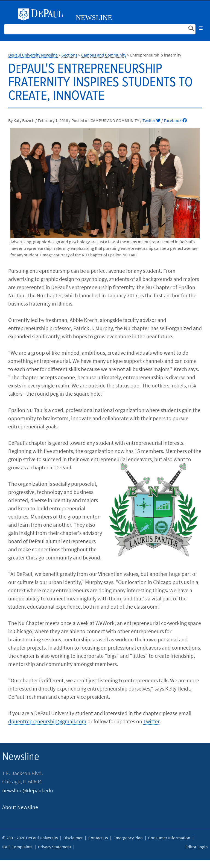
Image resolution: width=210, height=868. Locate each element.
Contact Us (98, 838)
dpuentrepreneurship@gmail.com (47, 721)
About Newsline (20, 807)
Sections (69, 55)
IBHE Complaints (17, 847)
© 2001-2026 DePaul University (30, 838)
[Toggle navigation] (201, 28)
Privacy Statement (55, 847)
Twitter (151, 120)
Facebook (175, 120)
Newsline (94, 18)
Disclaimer (73, 838)
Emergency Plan (128, 838)
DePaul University (42, 14)
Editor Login (197, 847)
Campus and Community (104, 55)
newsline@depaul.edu (28, 790)
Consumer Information (169, 838)
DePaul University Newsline (33, 55)
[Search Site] (100, 29)
